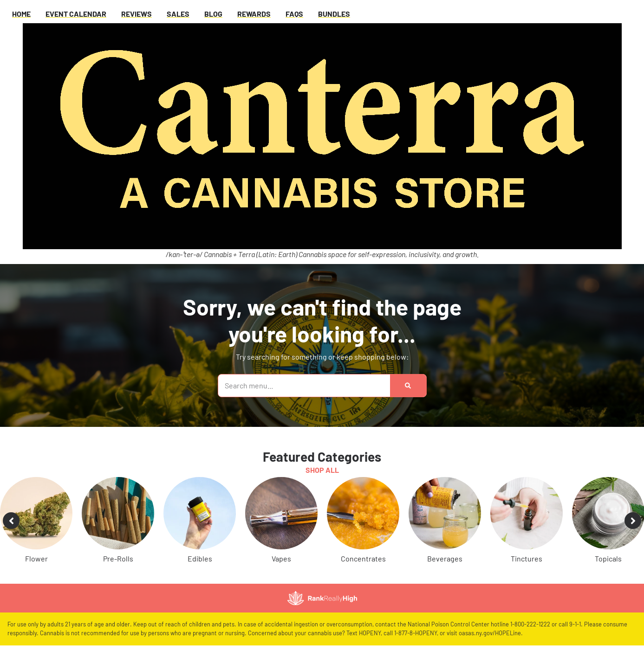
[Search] (408, 386)
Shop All (322, 470)
